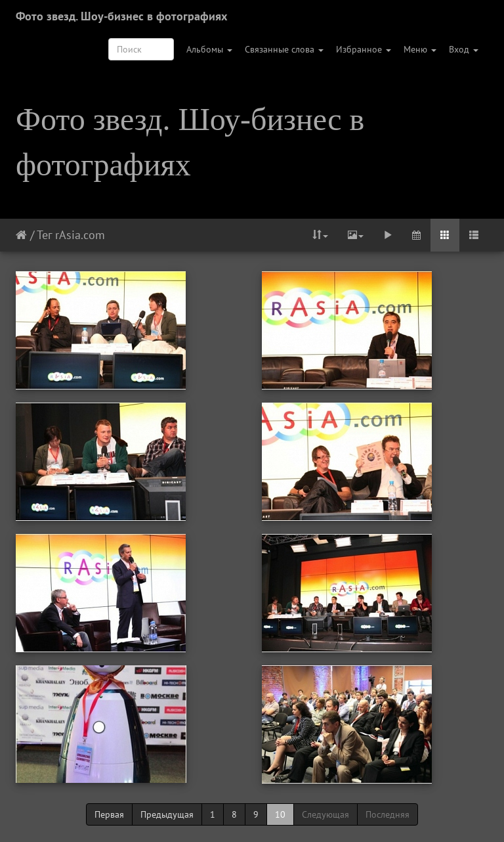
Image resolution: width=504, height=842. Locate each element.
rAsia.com (80, 235)
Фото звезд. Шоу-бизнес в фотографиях (121, 16)
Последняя (388, 814)
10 (280, 814)
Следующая (325, 814)
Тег (44, 235)
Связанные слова (284, 49)
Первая (109, 814)
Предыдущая (167, 814)
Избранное (364, 49)
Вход (464, 49)
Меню (420, 49)
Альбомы (209, 49)
